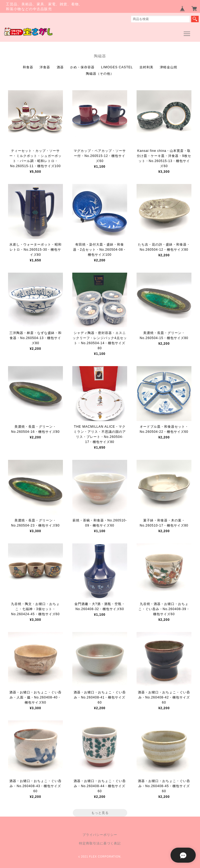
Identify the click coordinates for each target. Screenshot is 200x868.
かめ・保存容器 (82, 67)
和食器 (28, 67)
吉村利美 (146, 67)
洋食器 (45, 67)
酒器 (60, 67)
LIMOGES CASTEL (117, 67)
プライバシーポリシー (100, 835)
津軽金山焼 (169, 67)
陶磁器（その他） (100, 74)
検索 (195, 19)
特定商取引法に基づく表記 (100, 843)
